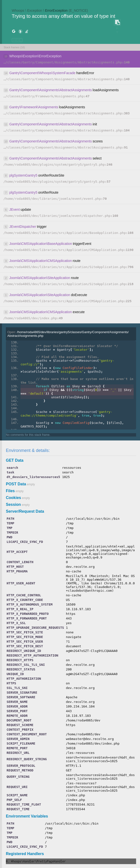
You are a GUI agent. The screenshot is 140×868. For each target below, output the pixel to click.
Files (10, 491)
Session (13, 504)
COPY (117, 23)
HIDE (17, 40)
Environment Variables (27, 816)
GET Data (15, 460)
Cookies (13, 498)
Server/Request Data (25, 511)
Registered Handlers (25, 854)
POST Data (16, 484)
